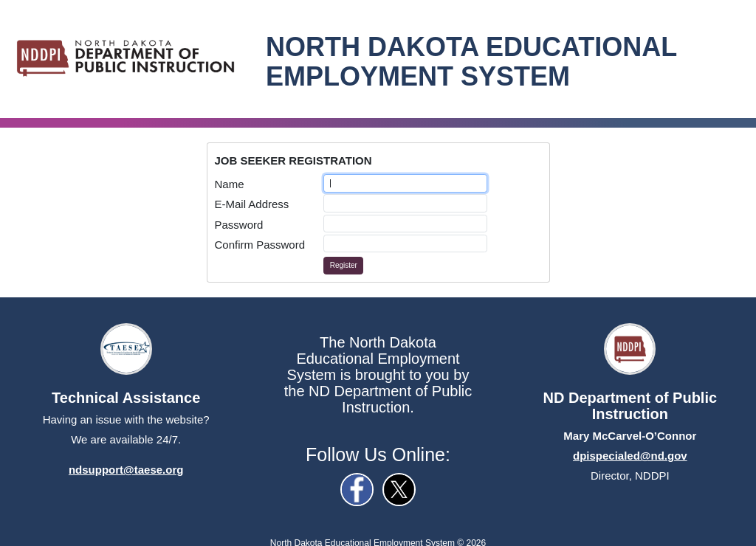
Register (344, 265)
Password (239, 225)
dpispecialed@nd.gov (630, 456)
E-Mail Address (252, 204)
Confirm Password (260, 245)
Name (230, 184)
